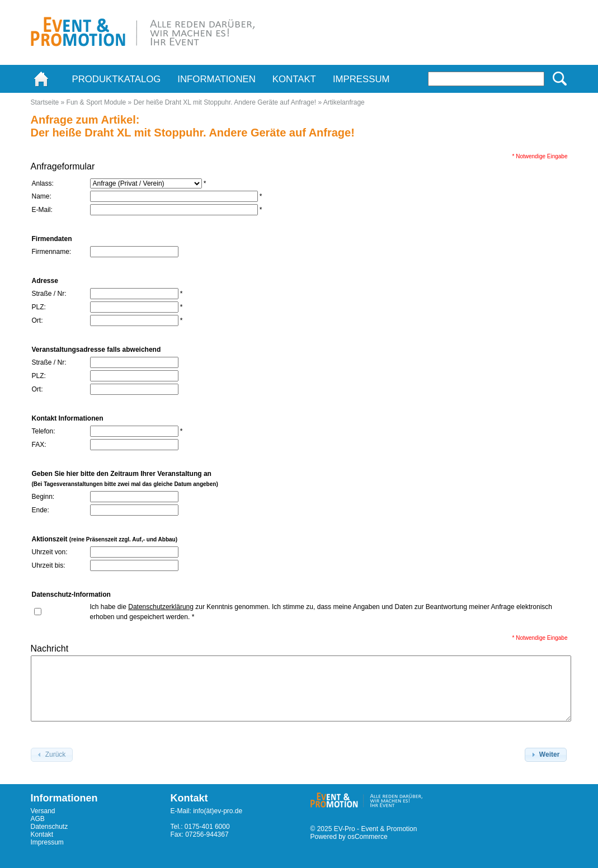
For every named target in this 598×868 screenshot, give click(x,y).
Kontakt (294, 79)
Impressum (361, 79)
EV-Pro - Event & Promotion (376, 829)
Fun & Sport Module (96, 102)
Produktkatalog (117, 79)
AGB (38, 819)
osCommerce (367, 837)
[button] (546, 755)
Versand (43, 811)
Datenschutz (50, 827)
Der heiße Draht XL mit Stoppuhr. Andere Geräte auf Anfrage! (225, 102)
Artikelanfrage (344, 102)
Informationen (216, 79)
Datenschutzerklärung (161, 607)
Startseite (45, 102)
